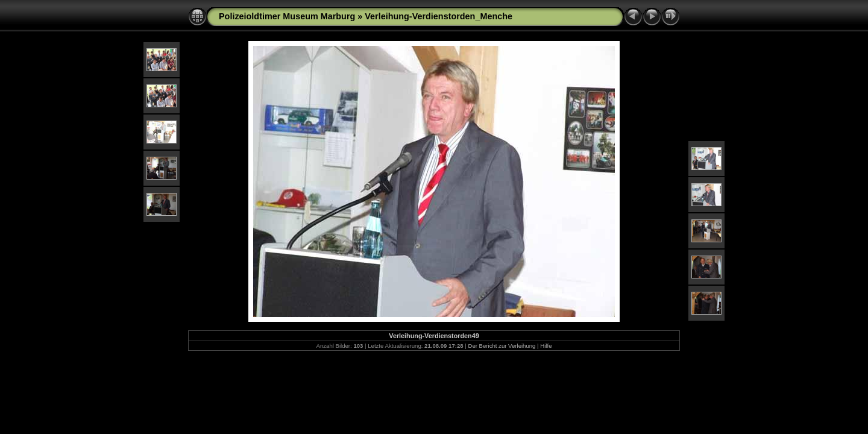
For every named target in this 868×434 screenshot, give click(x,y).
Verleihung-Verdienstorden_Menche (439, 16)
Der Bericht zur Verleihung (502, 346)
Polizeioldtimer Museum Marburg (287, 16)
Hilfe (546, 346)
